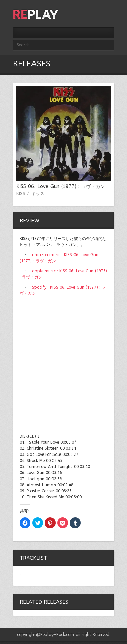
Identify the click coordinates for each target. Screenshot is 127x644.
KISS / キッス (30, 193)
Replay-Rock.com (57, 635)
